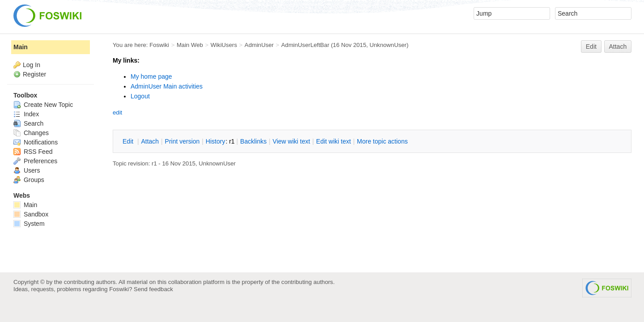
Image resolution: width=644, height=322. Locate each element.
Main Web (190, 45)
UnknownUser (388, 45)
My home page (151, 76)
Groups (29, 180)
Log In (32, 65)
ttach (150, 141)
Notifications (36, 142)
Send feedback (153, 289)
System (29, 224)
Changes (31, 133)
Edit (591, 47)
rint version (182, 141)
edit (117, 112)
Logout (140, 96)
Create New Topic (43, 105)
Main (21, 47)
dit (129, 141)
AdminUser (259, 45)
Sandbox (31, 214)
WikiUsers (224, 45)
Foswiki (159, 45)
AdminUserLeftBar (305, 45)
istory (216, 141)
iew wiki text (292, 141)
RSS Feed (33, 152)
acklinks (253, 141)
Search (28, 123)
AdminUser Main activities (167, 86)
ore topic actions (382, 141)
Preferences (35, 161)
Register (34, 74)
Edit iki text (334, 141)
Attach (618, 47)
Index (26, 114)
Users (27, 170)
